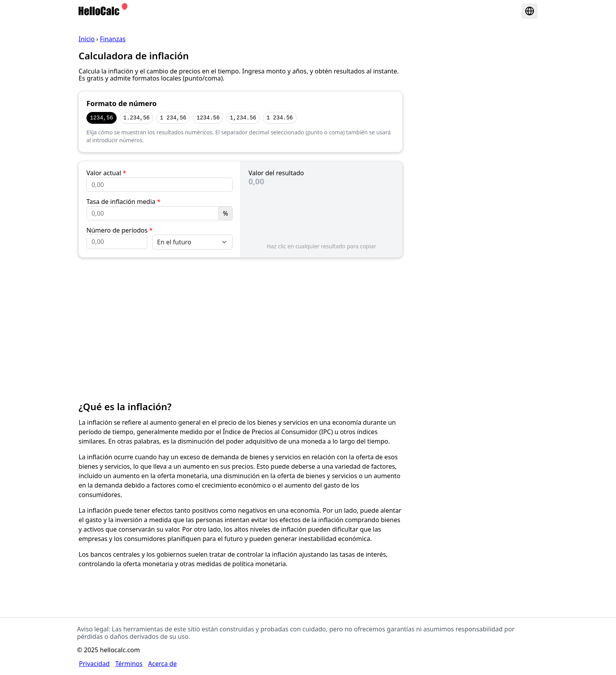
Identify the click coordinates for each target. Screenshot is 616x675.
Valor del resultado (276, 173)
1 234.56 (280, 118)
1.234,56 (137, 118)
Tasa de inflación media (124, 202)
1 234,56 (173, 118)
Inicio (87, 39)
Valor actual (106, 173)
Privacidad (94, 664)
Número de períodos (120, 230)
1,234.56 (243, 118)
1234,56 (102, 118)
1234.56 (208, 118)
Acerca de (162, 664)
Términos (129, 664)
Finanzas (113, 39)
